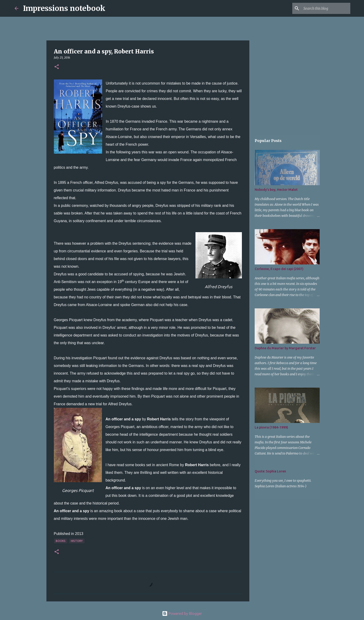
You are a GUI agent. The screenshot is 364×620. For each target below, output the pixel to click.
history (77, 541)
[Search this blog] (326, 8)
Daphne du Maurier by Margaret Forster (285, 348)
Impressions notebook (64, 8)
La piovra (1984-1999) (271, 427)
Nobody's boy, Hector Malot (276, 190)
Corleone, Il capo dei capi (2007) (279, 269)
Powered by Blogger (182, 613)
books (61, 541)
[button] (57, 67)
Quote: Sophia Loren (270, 471)
